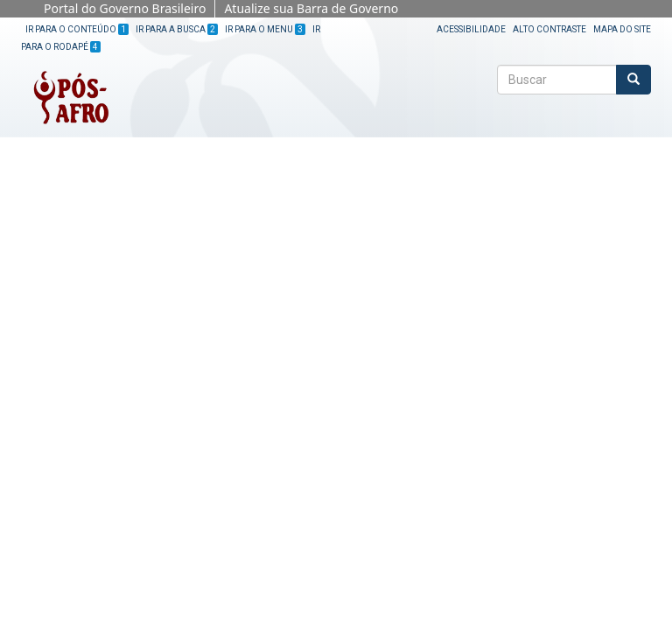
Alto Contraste (549, 29)
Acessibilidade (471, 29)
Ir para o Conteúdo (77, 29)
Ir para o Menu (265, 29)
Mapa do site (622, 29)
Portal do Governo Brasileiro (125, 8)
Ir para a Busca (177, 29)
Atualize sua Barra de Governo (311, 8)
